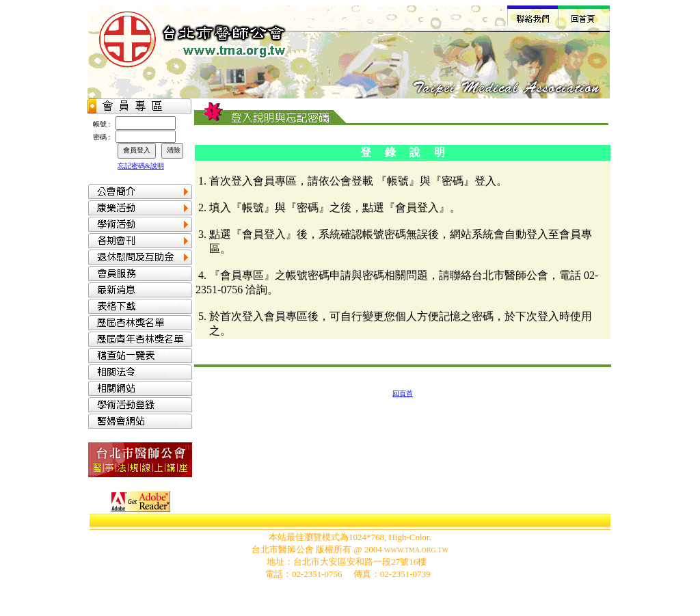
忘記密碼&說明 (141, 166)
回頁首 (403, 393)
